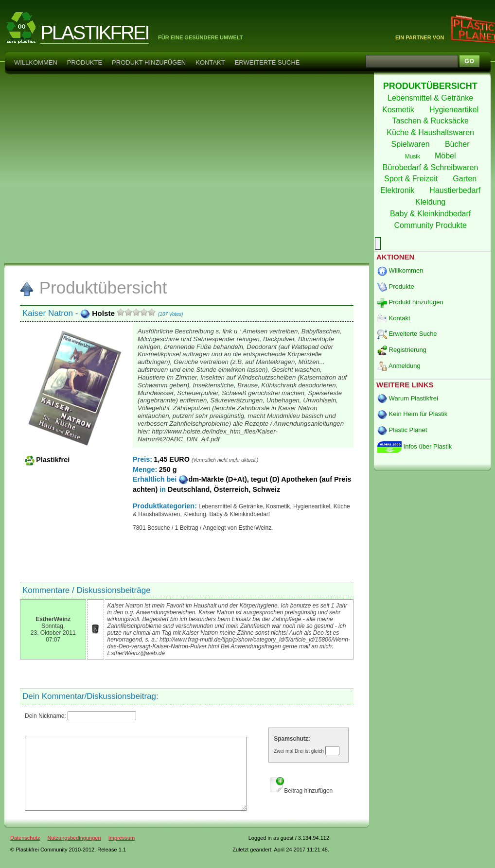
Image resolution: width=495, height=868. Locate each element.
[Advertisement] (100, 168)
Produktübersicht (93, 287)
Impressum (122, 852)
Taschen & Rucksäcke (431, 121)
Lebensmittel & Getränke (432, 98)
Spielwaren (412, 144)
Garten (466, 179)
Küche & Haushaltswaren (431, 132)
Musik (414, 156)
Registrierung (402, 350)
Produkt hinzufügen (149, 62)
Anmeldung (399, 366)
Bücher (458, 144)
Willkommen (36, 62)
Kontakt (210, 62)
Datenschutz (25, 852)
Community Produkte (431, 225)
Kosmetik (399, 110)
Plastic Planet (402, 430)
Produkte (85, 62)
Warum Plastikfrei (408, 398)
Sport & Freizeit (412, 179)
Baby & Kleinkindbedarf (432, 214)
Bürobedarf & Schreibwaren (432, 167)
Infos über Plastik (415, 446)
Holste (98, 313)
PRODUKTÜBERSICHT (432, 86)
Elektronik (398, 190)
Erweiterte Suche (267, 62)
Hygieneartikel (455, 110)
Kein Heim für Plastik (412, 414)
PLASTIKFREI (95, 33)
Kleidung (432, 202)
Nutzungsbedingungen (74, 852)
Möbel (446, 156)
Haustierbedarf (456, 190)
